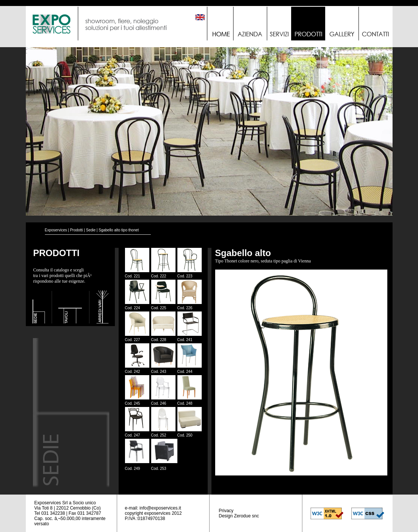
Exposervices (56, 230)
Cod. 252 (159, 435)
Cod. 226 (185, 308)
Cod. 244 (185, 372)
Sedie (91, 230)
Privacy (226, 511)
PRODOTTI (57, 253)
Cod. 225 (159, 308)
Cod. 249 (133, 469)
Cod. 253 (159, 469)
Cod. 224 (133, 308)
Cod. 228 (159, 340)
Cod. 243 (159, 372)
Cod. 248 (185, 403)
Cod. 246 (159, 403)
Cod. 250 (185, 435)
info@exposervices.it (160, 508)
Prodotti (76, 230)
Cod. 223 (185, 276)
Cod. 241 (185, 340)
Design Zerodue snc (239, 516)
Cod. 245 (133, 403)
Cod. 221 (133, 276)
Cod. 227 (133, 340)
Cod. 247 (133, 435)
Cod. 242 (133, 372)
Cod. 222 (159, 276)
